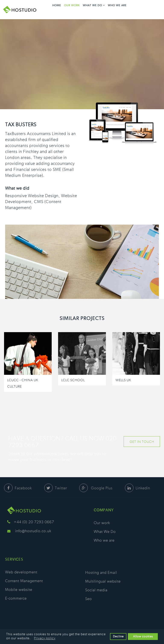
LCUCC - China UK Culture (23, 383)
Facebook (18, 488)
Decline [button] (118, 636)
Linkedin (138, 488)
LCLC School (73, 380)
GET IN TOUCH (142, 442)
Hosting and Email (101, 573)
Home (57, 5)
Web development (21, 572)
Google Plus (96, 488)
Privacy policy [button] (45, 638)
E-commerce (16, 599)
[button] (32, 638)
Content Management (24, 581)
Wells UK (123, 380)
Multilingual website (103, 581)
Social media (96, 590)
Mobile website (19, 590)
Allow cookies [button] (143, 636)
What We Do (92, 5)
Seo (89, 599)
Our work (72, 5)
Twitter (56, 488)
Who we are (117, 5)
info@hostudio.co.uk (33, 531)
